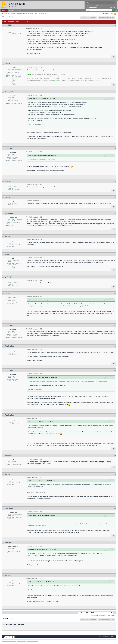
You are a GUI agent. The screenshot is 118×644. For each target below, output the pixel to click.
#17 (115, 474)
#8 (115, 236)
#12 (115, 326)
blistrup (8, 181)
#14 (115, 371)
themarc (8, 197)
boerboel (9, 456)
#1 (115, 25)
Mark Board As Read (33, 641)
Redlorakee (10, 346)
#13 (115, 346)
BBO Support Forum (40, 14)
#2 (115, 64)
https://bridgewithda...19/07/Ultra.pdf (56, 75)
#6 (115, 197)
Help (112, 7)
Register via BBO (93, 7)
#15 (115, 415)
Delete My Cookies (22, 641)
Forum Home (13, 641)
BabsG (8, 254)
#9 (115, 255)
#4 (115, 149)
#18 (115, 509)
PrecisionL (9, 64)
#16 (115, 456)
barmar (8, 236)
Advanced (116, 10)
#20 (115, 575)
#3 (115, 92)
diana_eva (9, 92)
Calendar (18, 10)
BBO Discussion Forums (8, 14)
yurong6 (8, 277)
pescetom (9, 214)
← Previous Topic (92, 615)
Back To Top (5, 641)
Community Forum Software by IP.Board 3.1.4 (104, 641)
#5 (115, 181)
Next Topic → (113, 615)
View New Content (108, 14)
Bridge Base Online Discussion (25, 14)
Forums (4, 10)
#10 (115, 277)
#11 (115, 293)
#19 (115, 543)
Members (11, 10)
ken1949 (8, 25)
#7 (115, 214)
